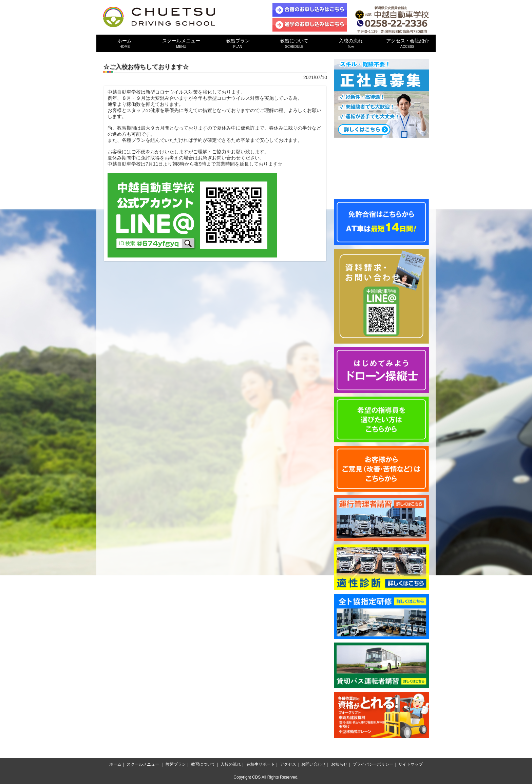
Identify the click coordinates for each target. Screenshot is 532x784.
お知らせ (339, 764)
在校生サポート (261, 764)
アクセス (288, 764)
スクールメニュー (181, 43)
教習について (294, 43)
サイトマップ (411, 764)
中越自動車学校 (159, 17)
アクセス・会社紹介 (407, 43)
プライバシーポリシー (373, 764)
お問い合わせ (313, 764)
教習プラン (238, 43)
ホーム (125, 43)
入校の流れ (351, 43)
